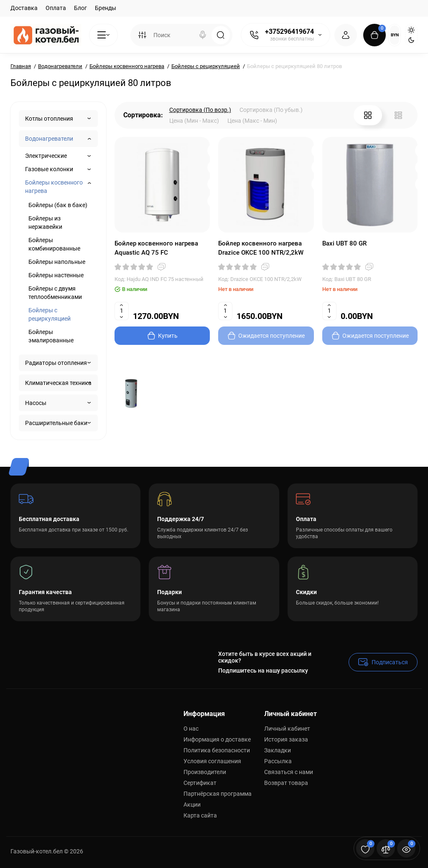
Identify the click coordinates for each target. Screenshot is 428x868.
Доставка (24, 8)
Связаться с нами (289, 772)
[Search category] (142, 35)
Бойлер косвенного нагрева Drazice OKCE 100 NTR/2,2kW (261, 248)
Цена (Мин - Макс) (194, 121)
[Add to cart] (162, 336)
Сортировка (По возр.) (200, 110)
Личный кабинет (287, 729)
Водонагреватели (49, 139)
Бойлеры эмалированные (51, 336)
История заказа (286, 739)
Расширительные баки (56, 423)
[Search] (203, 35)
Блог (80, 8)
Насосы (36, 403)
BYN (395, 35)
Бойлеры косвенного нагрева (54, 187)
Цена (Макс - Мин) (252, 121)
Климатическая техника (58, 383)
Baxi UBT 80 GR (344, 243)
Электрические (46, 156)
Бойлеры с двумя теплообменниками (55, 293)
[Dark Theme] (411, 40)
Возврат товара (286, 783)
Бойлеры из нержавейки (45, 223)
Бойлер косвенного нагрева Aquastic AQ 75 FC (156, 248)
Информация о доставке (217, 739)
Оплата (56, 8)
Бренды (106, 8)
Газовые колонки (49, 169)
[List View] (398, 115)
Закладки (278, 750)
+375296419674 (289, 32)
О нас (191, 729)
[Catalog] (103, 35)
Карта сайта (200, 815)
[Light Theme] (411, 30)
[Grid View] (368, 115)
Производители (205, 772)
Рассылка (278, 761)
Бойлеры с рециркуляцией (50, 314)
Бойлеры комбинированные (54, 244)
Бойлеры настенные (56, 275)
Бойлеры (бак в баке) (58, 205)
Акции (192, 805)
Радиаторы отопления (56, 363)
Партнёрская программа (218, 794)
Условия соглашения (212, 761)
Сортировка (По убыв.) (271, 110)
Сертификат (200, 783)
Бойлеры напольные (57, 262)
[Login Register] (346, 35)
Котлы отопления (49, 119)
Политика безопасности (217, 750)
